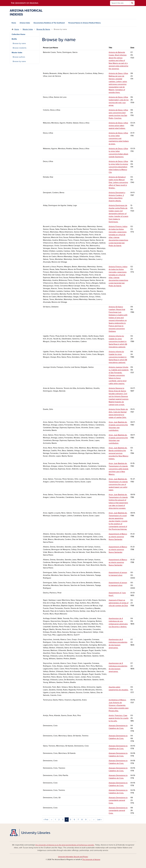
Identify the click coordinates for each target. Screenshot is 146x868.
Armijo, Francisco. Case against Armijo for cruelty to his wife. (119, 718)
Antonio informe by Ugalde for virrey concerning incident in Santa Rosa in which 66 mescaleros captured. (118, 341)
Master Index (28, 29)
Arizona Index (25, 23)
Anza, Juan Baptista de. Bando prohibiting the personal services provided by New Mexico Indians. (118, 453)
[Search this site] (120, 3)
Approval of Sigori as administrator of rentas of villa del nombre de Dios (119, 603)
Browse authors (19, 57)
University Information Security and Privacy (73, 857)
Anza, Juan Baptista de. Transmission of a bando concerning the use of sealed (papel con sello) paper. (118, 484)
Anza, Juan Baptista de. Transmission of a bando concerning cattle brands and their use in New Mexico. (118, 469)
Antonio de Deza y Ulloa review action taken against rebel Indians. (118, 126)
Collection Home (18, 34)
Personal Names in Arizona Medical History (85, 23)
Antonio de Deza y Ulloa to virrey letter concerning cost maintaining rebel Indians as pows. (119, 138)
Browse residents (20, 48)
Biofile (14, 39)
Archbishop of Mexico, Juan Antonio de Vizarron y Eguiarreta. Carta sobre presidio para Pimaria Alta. (119, 705)
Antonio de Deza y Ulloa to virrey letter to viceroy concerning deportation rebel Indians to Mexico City (118, 167)
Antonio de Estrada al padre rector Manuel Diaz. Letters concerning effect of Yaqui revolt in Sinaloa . (118, 182)
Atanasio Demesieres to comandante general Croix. (118, 800)
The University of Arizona (91, 860)
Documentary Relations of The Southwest (49, 23)
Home (14, 23)
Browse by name (19, 43)
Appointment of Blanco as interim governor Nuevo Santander (118, 537)
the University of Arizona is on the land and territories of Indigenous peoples (65, 845)
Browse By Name (43, 29)
